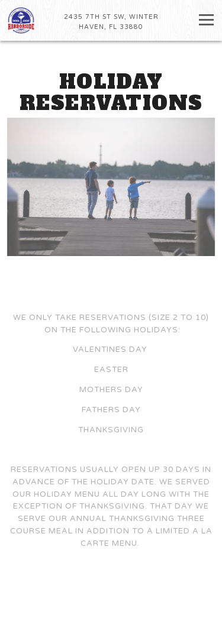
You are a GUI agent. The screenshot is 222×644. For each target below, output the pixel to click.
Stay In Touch (111, 633)
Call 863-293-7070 (111, 611)
